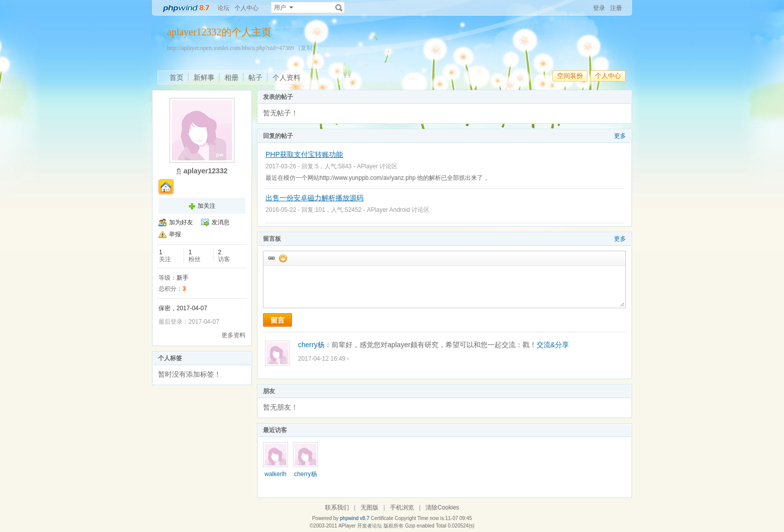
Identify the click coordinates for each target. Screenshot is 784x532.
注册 (616, 8)
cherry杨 (305, 474)
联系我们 (337, 508)
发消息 (220, 222)
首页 (176, 77)
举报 (175, 234)
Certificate (382, 518)
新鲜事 (204, 77)
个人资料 (286, 77)
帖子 (255, 77)
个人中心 (246, 8)
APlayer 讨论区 (377, 166)
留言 (277, 320)
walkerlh (275, 474)
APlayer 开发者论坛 (360, 526)
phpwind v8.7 (355, 518)
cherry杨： (315, 345)
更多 (620, 136)
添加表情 (282, 258)
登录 (599, 8)
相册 (231, 77)
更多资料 (233, 335)
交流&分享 (553, 345)
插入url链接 (271, 258)
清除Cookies (442, 508)
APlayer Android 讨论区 (398, 210)
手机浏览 (402, 508)
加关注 (206, 206)
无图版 (369, 508)
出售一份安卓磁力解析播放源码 (314, 198)
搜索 (339, 7)
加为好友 (181, 222)
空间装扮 (570, 76)
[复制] (306, 48)
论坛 (223, 8)
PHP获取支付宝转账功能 (304, 154)
